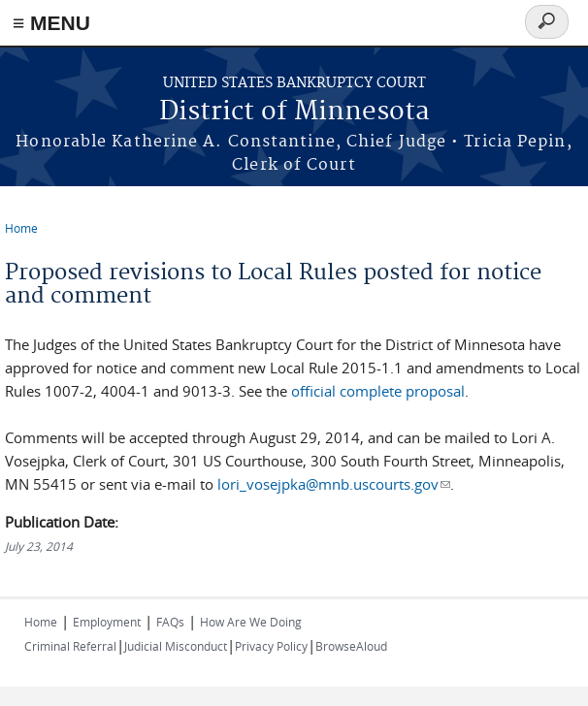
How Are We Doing (251, 622)
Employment (107, 622)
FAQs (170, 622)
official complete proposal (378, 391)
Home (21, 228)
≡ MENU (51, 23)
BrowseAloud (351, 646)
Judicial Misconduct (176, 646)
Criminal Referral (70, 646)
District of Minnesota (294, 112)
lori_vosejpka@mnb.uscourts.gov (333, 484)
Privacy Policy (271, 646)
